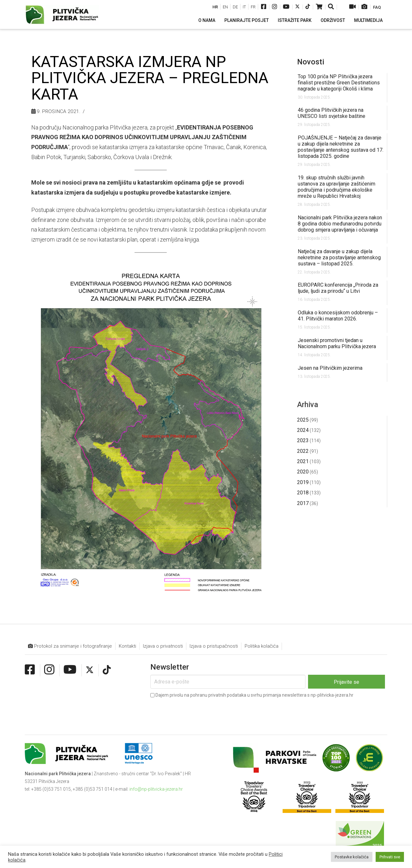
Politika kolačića (262, 646)
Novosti (311, 62)
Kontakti (127, 646)
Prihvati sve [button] (390, 857)
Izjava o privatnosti (163, 646)
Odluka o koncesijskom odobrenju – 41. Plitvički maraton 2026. (338, 316)
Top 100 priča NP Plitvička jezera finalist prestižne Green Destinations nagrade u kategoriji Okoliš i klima (339, 83)
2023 (303, 440)
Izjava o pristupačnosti (214, 646)
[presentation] (199, 712)
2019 (303, 482)
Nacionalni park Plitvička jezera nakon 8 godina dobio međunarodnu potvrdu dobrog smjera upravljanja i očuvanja (340, 224)
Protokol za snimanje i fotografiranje (70, 646)
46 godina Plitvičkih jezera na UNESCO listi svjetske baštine (332, 113)
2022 (303, 451)
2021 (303, 461)
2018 (303, 493)
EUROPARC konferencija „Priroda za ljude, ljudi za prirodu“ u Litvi (338, 288)
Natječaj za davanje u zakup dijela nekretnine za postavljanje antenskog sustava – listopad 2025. (339, 258)
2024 (303, 430)
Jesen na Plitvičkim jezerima (330, 368)
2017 (303, 503)
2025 (303, 420)
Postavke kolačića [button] (352, 857)
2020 (303, 472)
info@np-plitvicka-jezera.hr (156, 789)
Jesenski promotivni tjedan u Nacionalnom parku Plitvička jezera (337, 343)
